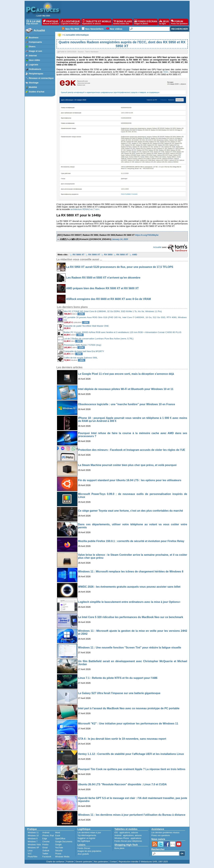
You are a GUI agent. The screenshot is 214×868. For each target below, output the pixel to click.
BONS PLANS (123, 22)
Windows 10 (33, 836)
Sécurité (59, 851)
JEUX (164, 22)
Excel (58, 836)
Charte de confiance (55, 862)
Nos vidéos (116, 29)
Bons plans (119, 848)
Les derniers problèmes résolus (165, 833)
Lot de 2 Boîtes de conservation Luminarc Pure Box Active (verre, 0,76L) (99, 339)
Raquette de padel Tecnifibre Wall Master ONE (86, 326)
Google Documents (64, 842)
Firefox (45, 845)
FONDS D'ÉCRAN (146, 22)
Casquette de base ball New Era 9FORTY (84, 351)
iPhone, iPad (48, 836)
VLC (30, 854)
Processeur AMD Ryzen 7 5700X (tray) (83, 345)
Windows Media (62, 857)
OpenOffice (60, 839)
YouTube (59, 848)
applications (125, 833)
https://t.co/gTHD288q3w (147, 235)
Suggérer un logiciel (86, 838)
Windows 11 (33, 833)
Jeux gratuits (83, 854)
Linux (30, 851)
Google (58, 845)
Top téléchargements (87, 835)
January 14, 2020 (120, 239)
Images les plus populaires (89, 851)
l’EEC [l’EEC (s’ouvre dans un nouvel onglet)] (166, 72)
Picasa (58, 854)
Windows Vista (34, 845)
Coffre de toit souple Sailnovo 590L (81, 358)
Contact (113, 862)
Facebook (47, 857)
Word (58, 833)
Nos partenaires (101, 862)
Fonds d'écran (84, 848)
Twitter (45, 854)
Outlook (46, 851)
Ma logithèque (84, 841)
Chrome (46, 842)
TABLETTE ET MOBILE (97, 22)
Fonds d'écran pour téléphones (128, 841)
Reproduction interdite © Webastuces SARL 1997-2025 (143, 862)
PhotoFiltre (33, 857)
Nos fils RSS (72, 29)
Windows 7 (33, 842)
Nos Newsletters (94, 29)
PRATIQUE (51, 22)
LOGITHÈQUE (70, 22)
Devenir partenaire (84, 862)
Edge (45, 839)
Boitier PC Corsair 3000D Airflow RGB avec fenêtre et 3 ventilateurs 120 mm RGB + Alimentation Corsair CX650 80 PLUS (123, 332)
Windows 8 (33, 839)
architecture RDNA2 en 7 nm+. (85, 209)
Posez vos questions (161, 835)
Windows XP (33, 848)
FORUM (179, 22)
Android (46, 833)
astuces (135, 833)
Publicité (70, 862)
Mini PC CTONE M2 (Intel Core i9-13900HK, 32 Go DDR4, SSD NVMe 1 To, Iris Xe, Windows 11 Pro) (113, 311)
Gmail (45, 848)
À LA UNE (34, 22)
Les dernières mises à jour (89, 833)
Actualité (39, 30)
